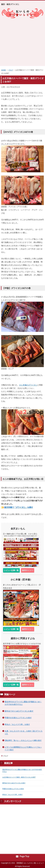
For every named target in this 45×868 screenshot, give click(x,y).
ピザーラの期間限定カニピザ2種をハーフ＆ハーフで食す (23, 748)
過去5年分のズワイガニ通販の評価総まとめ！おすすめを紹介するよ (23, 703)
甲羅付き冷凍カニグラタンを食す (18, 718)
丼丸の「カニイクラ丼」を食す (17, 724)
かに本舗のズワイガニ (28, 385)
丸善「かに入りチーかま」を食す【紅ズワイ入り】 (24, 732)
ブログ (11, 70)
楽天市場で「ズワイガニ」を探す (19, 507)
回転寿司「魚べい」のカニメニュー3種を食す (23, 740)
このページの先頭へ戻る (22, 856)
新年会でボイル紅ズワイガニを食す (19, 711)
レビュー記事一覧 (11, 570)
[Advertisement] (22, 42)
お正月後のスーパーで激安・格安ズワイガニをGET (19, 777)
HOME (4, 70)
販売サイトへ (28, 570)
